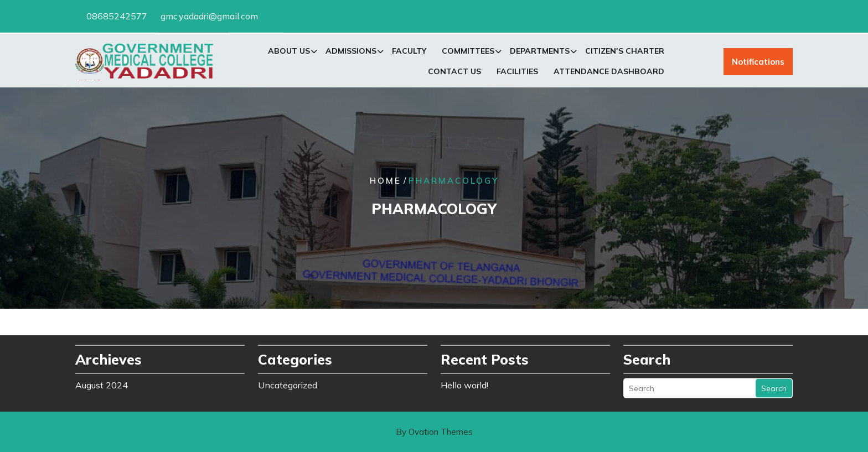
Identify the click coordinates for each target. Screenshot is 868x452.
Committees (468, 53)
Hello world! (464, 383)
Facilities (517, 73)
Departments (540, 53)
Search (774, 386)
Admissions (351, 53)
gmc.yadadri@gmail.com (209, 15)
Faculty (409, 53)
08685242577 (117, 15)
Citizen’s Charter (625, 53)
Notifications (758, 63)
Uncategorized (288, 383)
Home (386, 181)
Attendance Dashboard (609, 73)
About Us (289, 53)
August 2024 (102, 383)
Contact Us (454, 73)
